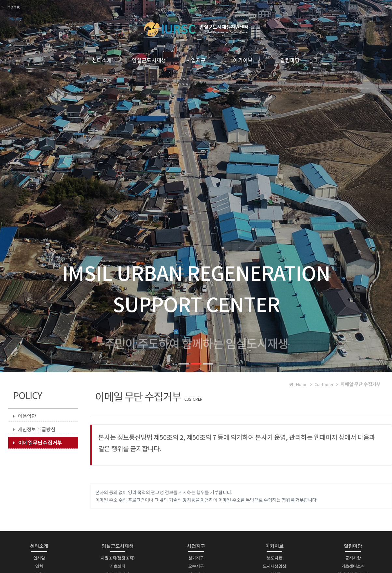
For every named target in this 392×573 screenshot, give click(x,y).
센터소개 (102, 60)
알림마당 (290, 60)
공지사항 (353, 558)
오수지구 (196, 566)
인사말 (39, 558)
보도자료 (274, 558)
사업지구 (196, 60)
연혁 (39, 566)
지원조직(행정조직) (118, 558)
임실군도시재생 (149, 60)
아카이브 (243, 60)
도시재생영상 (274, 566)
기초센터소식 (353, 566)
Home (14, 7)
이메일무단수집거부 (38, 442)
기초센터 (118, 566)
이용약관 (25, 416)
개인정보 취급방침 (34, 429)
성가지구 (196, 558)
